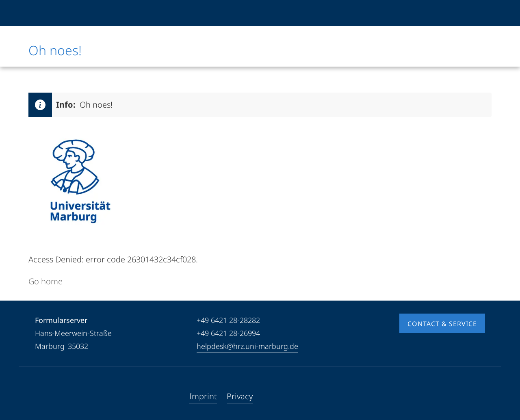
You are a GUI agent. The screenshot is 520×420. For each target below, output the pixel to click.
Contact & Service (442, 324)
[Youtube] (54, 396)
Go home (45, 281)
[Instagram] (67, 396)
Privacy (240, 396)
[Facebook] (41, 396)
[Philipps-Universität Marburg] (56, 13)
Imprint (203, 396)
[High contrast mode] (478, 13)
